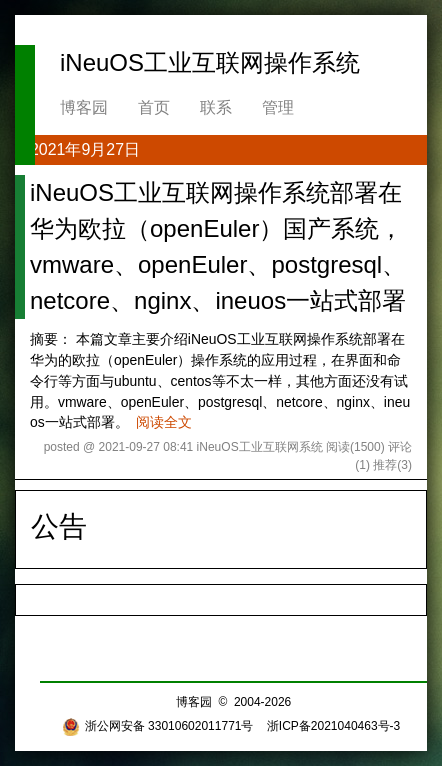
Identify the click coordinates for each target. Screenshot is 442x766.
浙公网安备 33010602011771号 (158, 726)
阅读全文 (164, 422)
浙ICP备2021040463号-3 (333, 726)
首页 (154, 107)
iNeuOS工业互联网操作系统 (210, 62)
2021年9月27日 (85, 149)
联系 (216, 107)
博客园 (84, 107)
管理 (278, 107)
